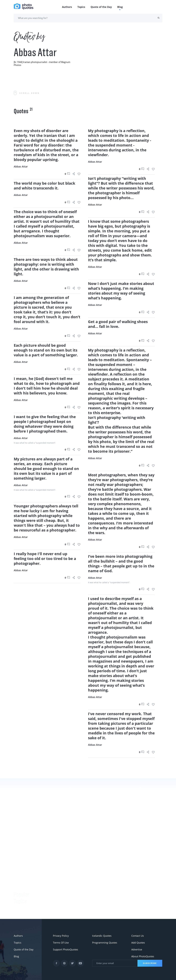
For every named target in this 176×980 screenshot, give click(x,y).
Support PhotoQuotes (66, 949)
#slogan (18, 893)
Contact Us (138, 936)
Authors (67, 7)
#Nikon (18, 914)
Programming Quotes (105, 943)
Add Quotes (138, 943)
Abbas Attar (21, 166)
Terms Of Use (61, 943)
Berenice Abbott (48, 901)
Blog (120, 7)
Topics (81, 7)
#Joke (17, 879)
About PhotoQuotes (143, 956)
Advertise (137, 949)
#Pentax (18, 907)
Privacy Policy (61, 936)
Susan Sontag (46, 915)
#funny (18, 886)
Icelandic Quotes (102, 936)
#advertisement (23, 900)
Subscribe (150, 963)
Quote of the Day (101, 7)
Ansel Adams (46, 908)
